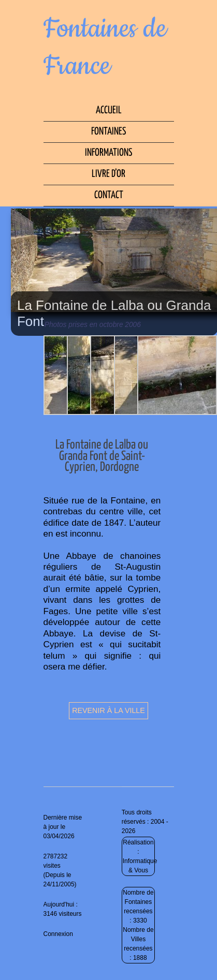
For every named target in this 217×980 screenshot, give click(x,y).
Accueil (109, 110)
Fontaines (108, 132)
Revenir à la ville (108, 710)
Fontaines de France (105, 48)
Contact (109, 195)
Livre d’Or (108, 174)
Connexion (58, 934)
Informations (108, 153)
